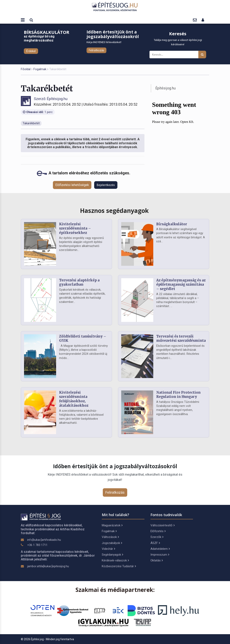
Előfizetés (158, 531)
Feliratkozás (96, 50)
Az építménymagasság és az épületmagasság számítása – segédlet (181, 285)
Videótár (108, 549)
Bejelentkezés (106, 185)
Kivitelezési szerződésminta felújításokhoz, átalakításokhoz (74, 399)
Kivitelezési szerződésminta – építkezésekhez (75, 228)
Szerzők (157, 537)
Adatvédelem (160, 549)
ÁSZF (155, 543)
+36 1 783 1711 (37, 545)
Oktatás (157, 560)
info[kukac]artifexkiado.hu (44, 540)
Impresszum (160, 555)
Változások (110, 537)
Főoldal (26, 69)
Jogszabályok (112, 543)
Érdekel (31, 51)
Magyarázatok (112, 525)
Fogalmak (40, 69)
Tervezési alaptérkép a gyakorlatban (79, 282)
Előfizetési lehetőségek (72, 185)
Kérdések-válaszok (115, 560)
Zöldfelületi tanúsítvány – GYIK (83, 339)
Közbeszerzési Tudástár (119, 566)
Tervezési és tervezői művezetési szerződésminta (181, 339)
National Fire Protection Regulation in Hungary (178, 395)
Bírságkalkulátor (172, 224)
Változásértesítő (162, 525)
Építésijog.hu (166, 88)
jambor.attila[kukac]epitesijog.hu (48, 566)
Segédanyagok (112, 555)
